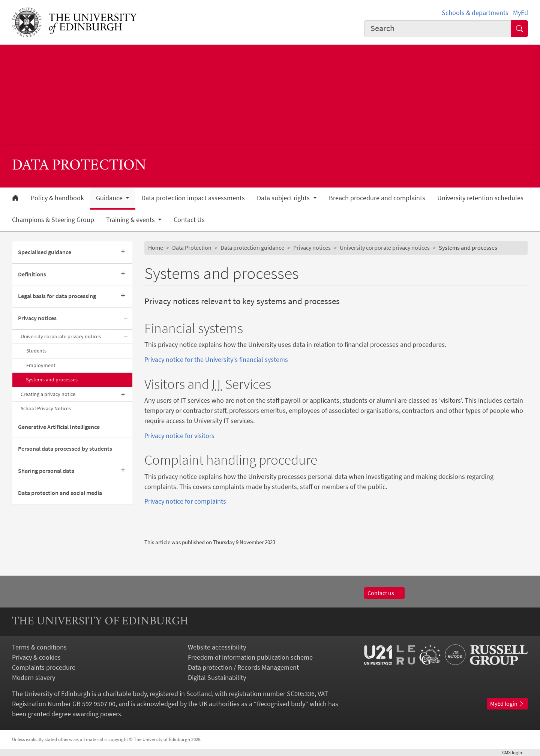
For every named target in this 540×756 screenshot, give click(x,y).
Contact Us (189, 220)
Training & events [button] (131, 220)
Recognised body (281, 704)
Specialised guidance (45, 252)
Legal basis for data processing (57, 296)
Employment (41, 365)
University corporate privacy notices (61, 336)
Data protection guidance (252, 247)
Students (36, 351)
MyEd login (507, 703)
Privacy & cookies (36, 657)
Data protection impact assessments (193, 198)
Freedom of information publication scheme (250, 657)
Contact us (384, 593)
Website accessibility (217, 647)
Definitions (32, 274)
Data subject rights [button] (284, 198)
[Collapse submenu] (126, 319)
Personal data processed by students (65, 448)
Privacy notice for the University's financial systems (216, 359)
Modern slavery (34, 677)
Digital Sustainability (217, 677)
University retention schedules (480, 198)
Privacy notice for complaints (185, 501)
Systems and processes (52, 379)
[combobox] (438, 29)
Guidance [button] (110, 198)
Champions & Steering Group (53, 220)
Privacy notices (37, 318)
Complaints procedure (44, 667)
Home (156, 247)
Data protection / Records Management (243, 667)
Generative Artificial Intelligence (59, 427)
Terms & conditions (39, 647)
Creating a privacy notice (48, 394)
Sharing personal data (46, 471)
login (515, 752)
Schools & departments (475, 13)
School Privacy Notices (46, 408)
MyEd (520, 13)
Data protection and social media (60, 493)
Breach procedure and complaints (377, 198)
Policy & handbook (57, 198)
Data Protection (192, 247)
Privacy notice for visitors (179, 436)
